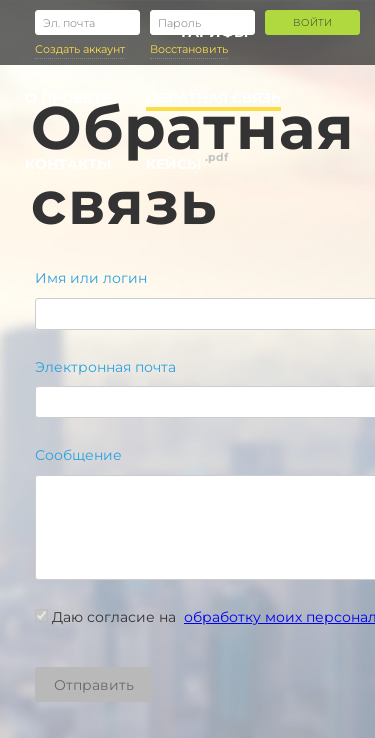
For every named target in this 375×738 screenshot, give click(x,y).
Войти (312, 22)
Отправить (94, 685)
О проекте (68, 98)
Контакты (68, 164)
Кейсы (173, 164)
